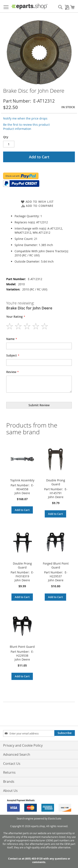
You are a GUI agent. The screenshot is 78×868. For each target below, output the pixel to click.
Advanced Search (17, 754)
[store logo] (29, 6)
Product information (17, 129)
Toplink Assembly (22, 480)
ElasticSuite (55, 818)
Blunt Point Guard (22, 647)
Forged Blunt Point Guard (56, 565)
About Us (10, 791)
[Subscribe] (65, 733)
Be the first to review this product (26, 125)
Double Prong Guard (56, 482)
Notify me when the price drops (25, 118)
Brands (9, 782)
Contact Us (12, 764)
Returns (9, 772)
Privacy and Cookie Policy (23, 745)
